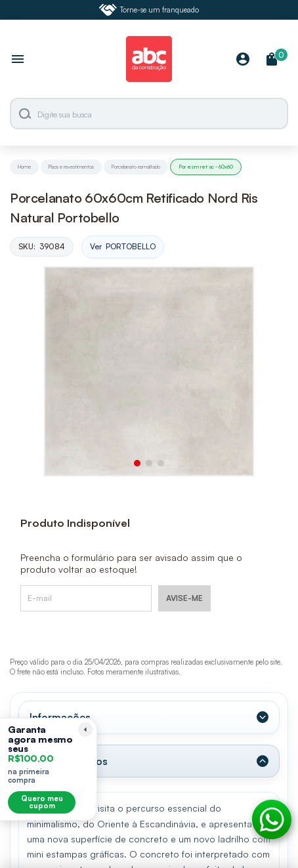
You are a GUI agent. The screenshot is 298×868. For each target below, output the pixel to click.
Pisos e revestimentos (71, 167)
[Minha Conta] (243, 60)
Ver (123, 247)
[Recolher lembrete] (85, 730)
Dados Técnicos (69, 761)
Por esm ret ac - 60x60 (206, 167)
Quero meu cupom (42, 802)
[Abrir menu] (18, 60)
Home (24, 167)
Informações (60, 717)
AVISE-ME (184, 598)
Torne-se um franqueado (149, 10)
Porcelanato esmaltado (136, 167)
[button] (137, 463)
